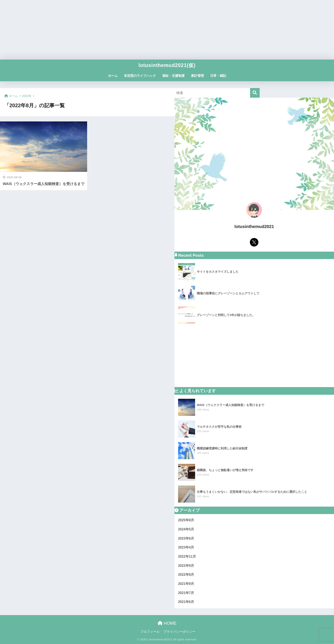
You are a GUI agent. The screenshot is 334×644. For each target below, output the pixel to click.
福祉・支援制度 (173, 76)
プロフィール (150, 632)
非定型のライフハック (140, 76)
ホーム (113, 76)
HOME (167, 623)
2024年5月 (186, 529)
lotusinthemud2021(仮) (167, 65)
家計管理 (197, 76)
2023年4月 (186, 547)
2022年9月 (186, 566)
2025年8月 (186, 520)
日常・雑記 (218, 76)
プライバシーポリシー (179, 632)
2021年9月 (186, 584)
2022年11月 (187, 556)
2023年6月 (186, 538)
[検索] (255, 93)
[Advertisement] (167, 30)
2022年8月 (186, 575)
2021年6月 (186, 602)
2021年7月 (186, 593)
